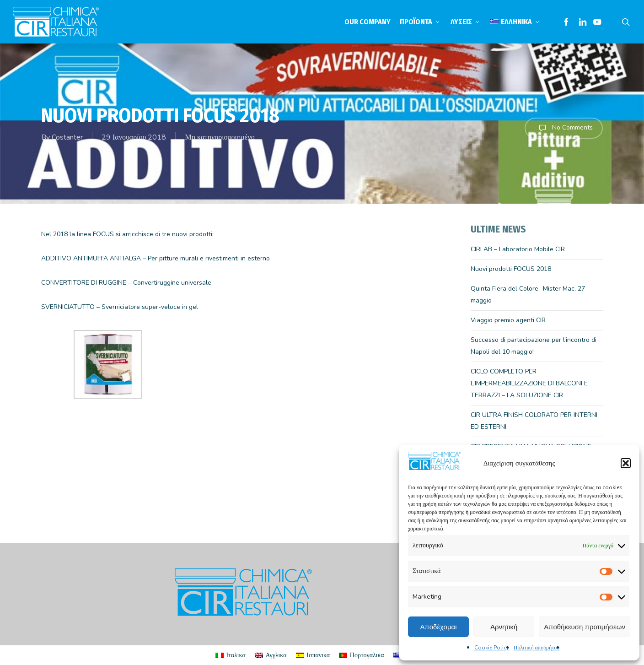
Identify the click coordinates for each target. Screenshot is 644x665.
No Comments (564, 128)
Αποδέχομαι (439, 627)
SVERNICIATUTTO (69, 307)
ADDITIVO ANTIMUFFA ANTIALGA (91, 258)
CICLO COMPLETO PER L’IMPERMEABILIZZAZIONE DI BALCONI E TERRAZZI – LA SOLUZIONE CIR (529, 383)
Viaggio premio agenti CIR (508, 320)
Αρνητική (504, 627)
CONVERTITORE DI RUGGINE (84, 283)
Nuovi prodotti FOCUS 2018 (511, 269)
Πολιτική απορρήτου (537, 648)
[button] (626, 463)
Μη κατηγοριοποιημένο (220, 137)
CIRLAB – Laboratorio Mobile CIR (518, 249)
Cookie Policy (492, 648)
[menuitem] (516, 22)
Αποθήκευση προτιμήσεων (585, 627)
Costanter (67, 137)
